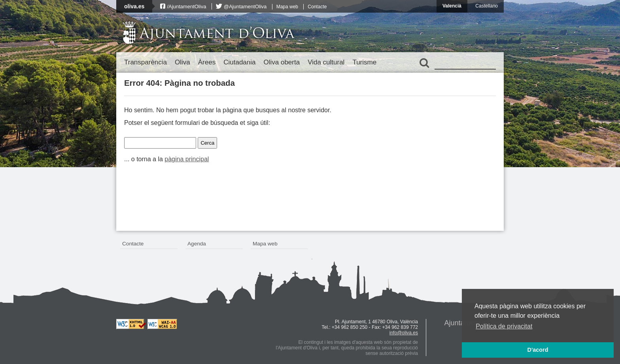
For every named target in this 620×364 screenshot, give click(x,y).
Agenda (197, 244)
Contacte (317, 7)
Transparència (146, 62)
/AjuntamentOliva (186, 7)
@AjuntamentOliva (245, 7)
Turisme (364, 62)
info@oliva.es (404, 333)
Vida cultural (326, 62)
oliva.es (134, 6)
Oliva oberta (282, 62)
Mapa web (287, 7)
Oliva (182, 62)
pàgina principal (187, 159)
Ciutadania (239, 62)
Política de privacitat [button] (504, 326)
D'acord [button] (538, 350)
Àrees (207, 62)
